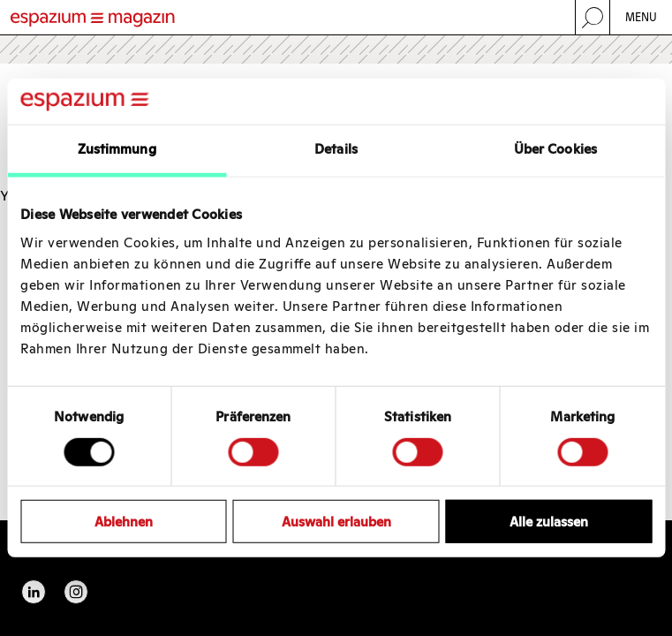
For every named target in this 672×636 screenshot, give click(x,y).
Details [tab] (336, 149)
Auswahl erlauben (336, 522)
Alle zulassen (549, 522)
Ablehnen (124, 522)
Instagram (76, 592)
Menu (642, 17)
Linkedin (34, 592)
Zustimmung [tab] (117, 149)
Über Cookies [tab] (555, 149)
